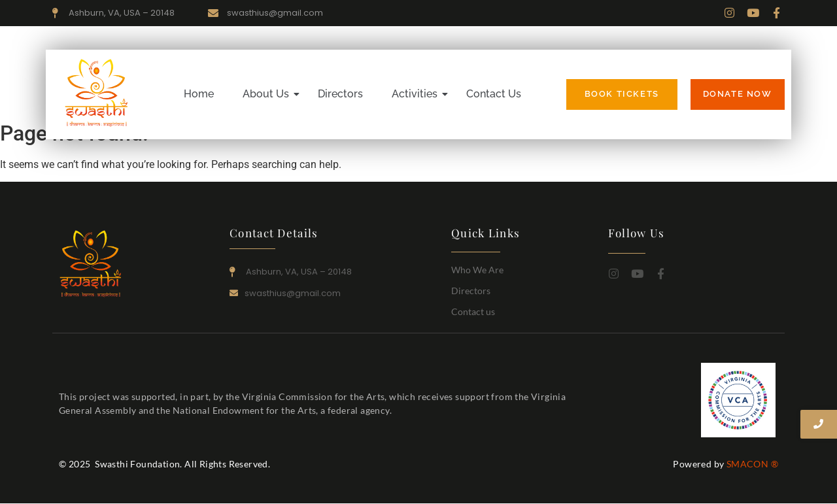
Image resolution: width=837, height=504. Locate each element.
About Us (269, 94)
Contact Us (494, 94)
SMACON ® (752, 464)
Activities (418, 94)
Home (199, 94)
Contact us (473, 311)
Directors (340, 94)
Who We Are (477, 270)
